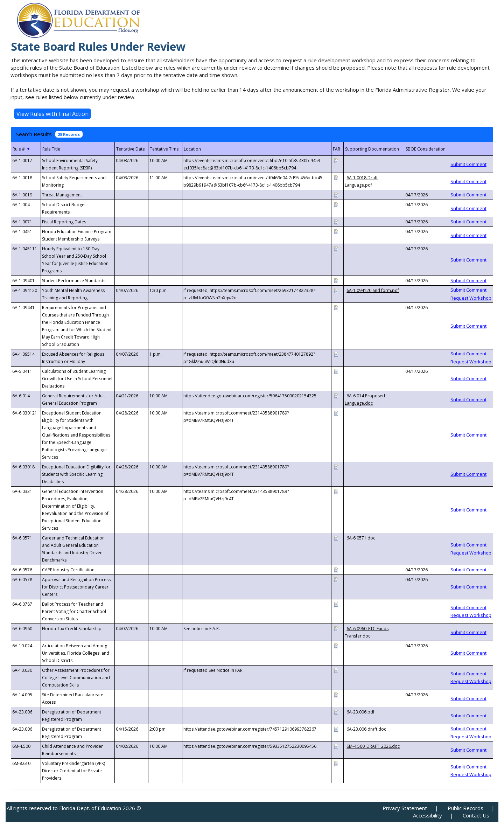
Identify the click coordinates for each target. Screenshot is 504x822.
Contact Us (476, 815)
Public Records (465, 808)
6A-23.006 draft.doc (366, 729)
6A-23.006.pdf (360, 712)
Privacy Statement (405, 808)
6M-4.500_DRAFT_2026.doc (373, 746)
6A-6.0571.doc (361, 538)
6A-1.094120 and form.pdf (373, 290)
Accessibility (428, 815)
